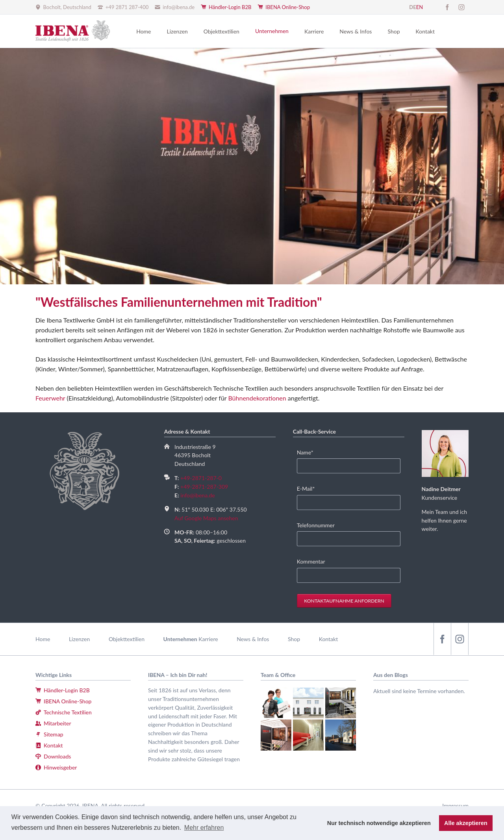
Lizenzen (79, 639)
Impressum (455, 806)
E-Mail (309, 488)
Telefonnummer (316, 525)
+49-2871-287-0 (201, 478)
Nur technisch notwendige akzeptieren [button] (379, 823)
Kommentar (311, 561)
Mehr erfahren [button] (204, 828)
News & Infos (253, 639)
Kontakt (329, 639)
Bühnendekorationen (257, 398)
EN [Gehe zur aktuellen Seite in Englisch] (420, 7)
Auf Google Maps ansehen (206, 518)
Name (309, 452)
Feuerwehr (50, 398)
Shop (294, 639)
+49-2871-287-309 (204, 487)
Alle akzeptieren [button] (466, 823)
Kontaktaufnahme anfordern (344, 601)
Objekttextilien (127, 639)
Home (43, 639)
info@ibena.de (197, 495)
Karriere (208, 639)
